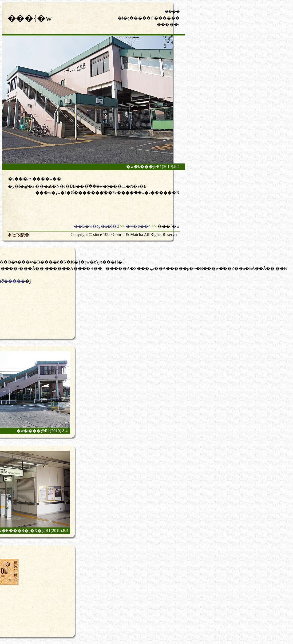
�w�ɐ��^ (138, 226)
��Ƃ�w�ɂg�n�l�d (96, 226)
